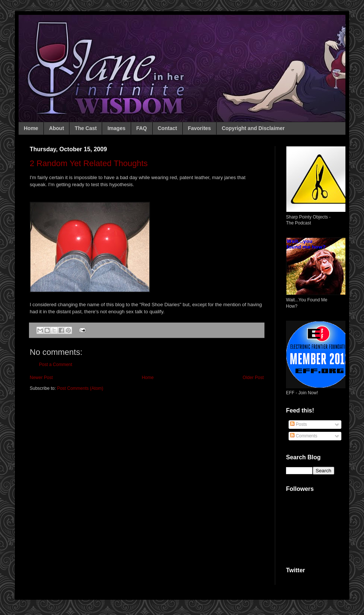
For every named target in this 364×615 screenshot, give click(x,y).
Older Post (253, 378)
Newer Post (41, 378)
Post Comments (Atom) (80, 388)
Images (116, 128)
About (56, 128)
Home (31, 128)
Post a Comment (56, 365)
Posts (298, 424)
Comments (304, 436)
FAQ (142, 128)
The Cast (86, 128)
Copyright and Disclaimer (253, 128)
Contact (168, 128)
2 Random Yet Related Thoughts (89, 163)
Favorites (199, 128)
